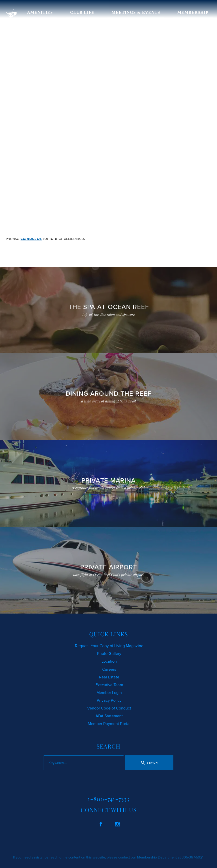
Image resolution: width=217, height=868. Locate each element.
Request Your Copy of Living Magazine (109, 646)
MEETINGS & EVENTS (136, 12)
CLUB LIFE (82, 12)
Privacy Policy (109, 700)
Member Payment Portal (109, 724)
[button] (149, 763)
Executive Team (109, 685)
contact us (31, 238)
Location (109, 661)
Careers (109, 669)
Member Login (109, 692)
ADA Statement (109, 716)
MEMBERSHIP (193, 12)
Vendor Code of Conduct (109, 708)
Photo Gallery (109, 653)
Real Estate (109, 677)
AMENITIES (40, 12)
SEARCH (101, 215)
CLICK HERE (19, 215)
